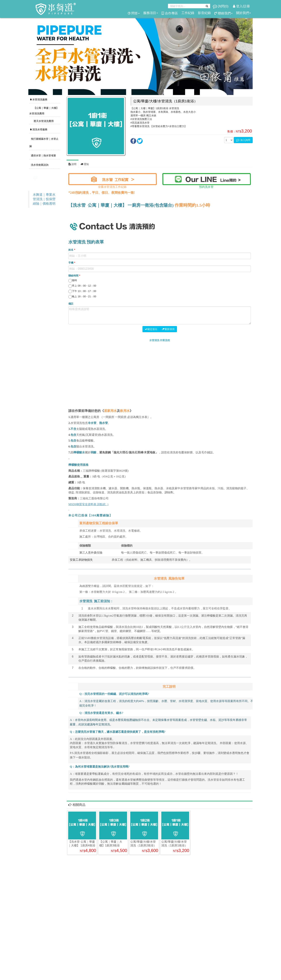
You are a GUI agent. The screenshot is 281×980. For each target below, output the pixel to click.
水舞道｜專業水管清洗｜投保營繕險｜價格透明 (44, 199)
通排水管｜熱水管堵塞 (43, 155)
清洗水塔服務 (39, 129)
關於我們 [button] (243, 13)
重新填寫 (168, 329)
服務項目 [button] (151, 13)
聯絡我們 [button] (223, 13)
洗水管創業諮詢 (39, 165)
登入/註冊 (241, 6)
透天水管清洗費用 (43, 121)
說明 (72, 164)
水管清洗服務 (39, 99)
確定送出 (151, 329)
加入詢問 (243, 140)
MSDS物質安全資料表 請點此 (87, 504)
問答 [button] (134, 13)
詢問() (221, 6)
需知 (85, 164)
